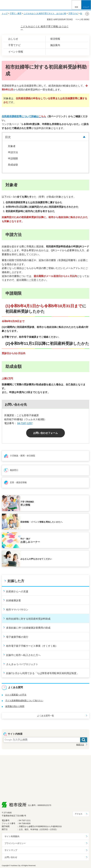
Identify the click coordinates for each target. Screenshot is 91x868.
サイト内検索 (15, 734)
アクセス (79, 814)
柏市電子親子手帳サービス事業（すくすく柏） (32, 646)
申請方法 (13, 152)
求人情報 (54, 503)
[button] (76, 5)
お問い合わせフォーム (45, 433)
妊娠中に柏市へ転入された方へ (23, 655)
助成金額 (13, 165)
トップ (5, 13)
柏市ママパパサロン (17, 610)
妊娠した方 (16, 581)
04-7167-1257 (25, 423)
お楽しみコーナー (54, 540)
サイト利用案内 (12, 836)
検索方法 (80, 745)
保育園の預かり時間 (15, 706)
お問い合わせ (11, 857)
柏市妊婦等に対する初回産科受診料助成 (28, 619)
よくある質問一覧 (45, 716)
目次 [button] (8, 137)
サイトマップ (11, 850)
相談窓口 (14, 470)
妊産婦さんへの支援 (17, 591)
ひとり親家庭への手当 (16, 695)
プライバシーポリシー (15, 843)
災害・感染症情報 (18, 482)
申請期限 (13, 158)
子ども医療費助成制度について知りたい (24, 701)
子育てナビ (73, 13)
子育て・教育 (16, 13)
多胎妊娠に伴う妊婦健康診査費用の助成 (28, 628)
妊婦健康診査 (14, 600)
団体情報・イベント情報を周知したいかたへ (41, 522)
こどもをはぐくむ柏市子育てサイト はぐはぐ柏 (45, 13)
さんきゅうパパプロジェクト (22, 664)
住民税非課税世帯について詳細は (24, 116)
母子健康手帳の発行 (17, 637)
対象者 (12, 146)
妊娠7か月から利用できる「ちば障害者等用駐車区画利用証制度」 (43, 673)
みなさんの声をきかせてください (36, 559)
